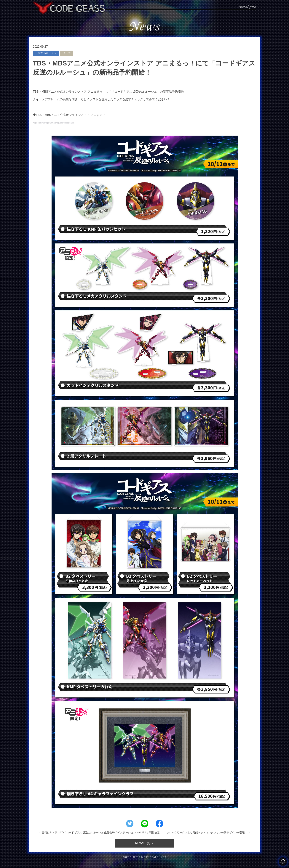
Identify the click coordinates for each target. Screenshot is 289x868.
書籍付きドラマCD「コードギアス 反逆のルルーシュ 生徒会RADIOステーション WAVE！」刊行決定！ (102, 833)
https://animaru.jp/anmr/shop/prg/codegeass (62, 122)
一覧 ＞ (144, 843)
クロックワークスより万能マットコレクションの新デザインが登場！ (207, 833)
